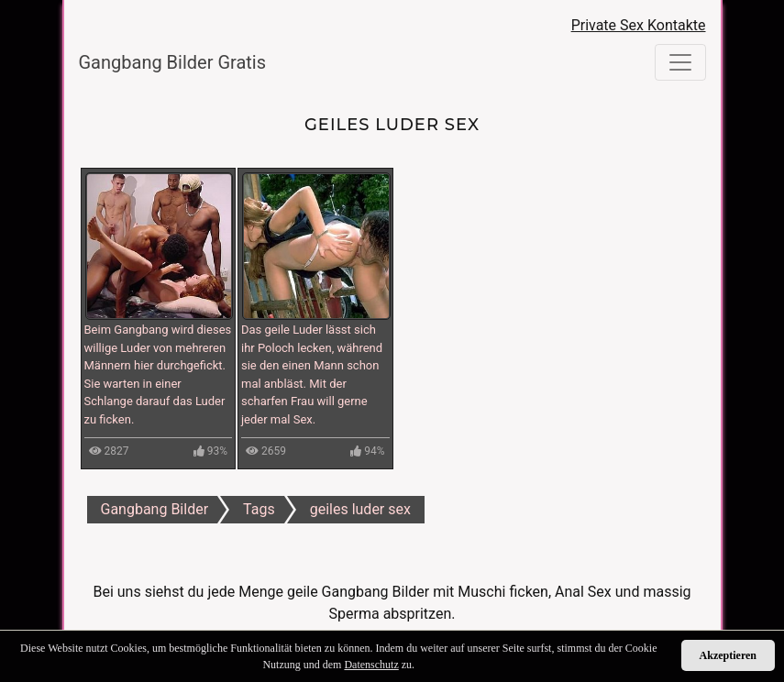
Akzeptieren (728, 655)
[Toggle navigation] (680, 62)
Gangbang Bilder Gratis (173, 62)
